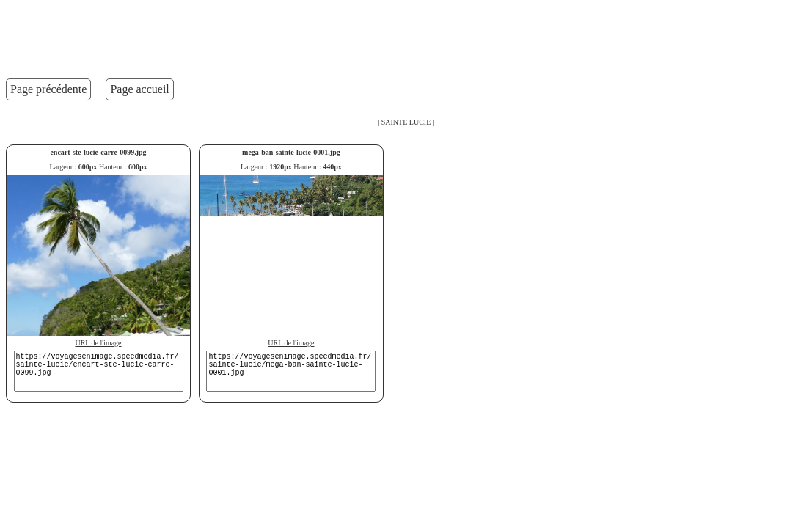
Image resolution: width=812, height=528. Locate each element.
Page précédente (48, 89)
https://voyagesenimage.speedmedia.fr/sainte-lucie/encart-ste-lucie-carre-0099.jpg (99, 371)
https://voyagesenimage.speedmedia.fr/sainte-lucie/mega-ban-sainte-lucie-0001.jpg (291, 371)
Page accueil (139, 89)
